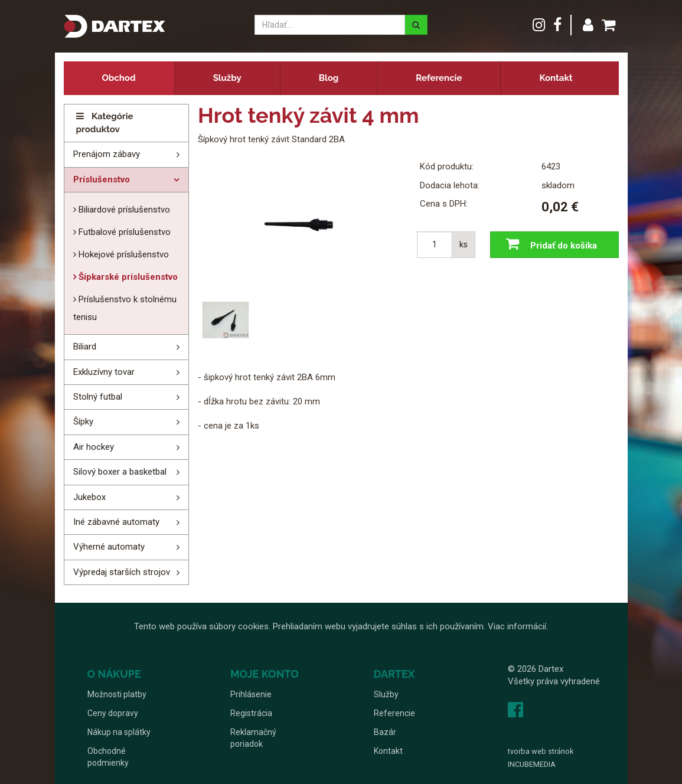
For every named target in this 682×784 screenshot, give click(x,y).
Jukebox (89, 497)
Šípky (83, 422)
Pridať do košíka (549, 245)
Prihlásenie (251, 694)
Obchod (119, 78)
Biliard (85, 347)
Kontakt (556, 78)
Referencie (439, 78)
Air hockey (94, 447)
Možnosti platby (117, 694)
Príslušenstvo (102, 179)
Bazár (385, 732)
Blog (329, 78)
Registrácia (251, 713)
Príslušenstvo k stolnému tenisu (125, 308)
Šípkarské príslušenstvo (127, 277)
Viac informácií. (518, 626)
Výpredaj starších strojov (122, 572)
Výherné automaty (109, 547)
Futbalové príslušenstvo (123, 232)
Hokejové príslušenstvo (123, 254)
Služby (227, 78)
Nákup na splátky (119, 732)
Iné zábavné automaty (116, 522)
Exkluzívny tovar (104, 372)
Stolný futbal (98, 397)
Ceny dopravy (113, 713)
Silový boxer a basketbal (120, 472)
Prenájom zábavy (107, 154)
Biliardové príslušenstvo (123, 210)
